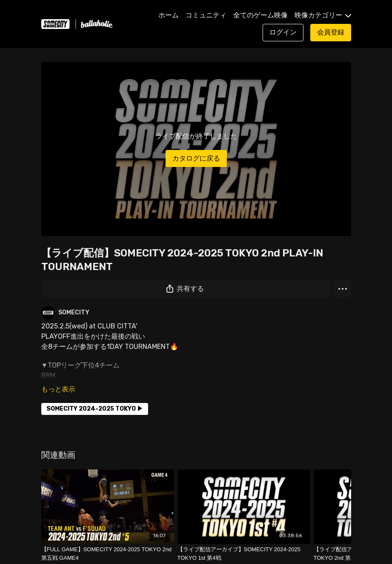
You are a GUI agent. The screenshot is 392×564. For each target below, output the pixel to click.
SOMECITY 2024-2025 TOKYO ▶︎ (95, 409)
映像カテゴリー (323, 15)
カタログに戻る (196, 158)
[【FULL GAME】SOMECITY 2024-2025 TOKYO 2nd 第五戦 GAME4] (108, 554)
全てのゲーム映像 (260, 15)
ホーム (169, 15)
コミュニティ (206, 15)
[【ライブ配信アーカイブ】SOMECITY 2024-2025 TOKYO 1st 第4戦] (244, 554)
